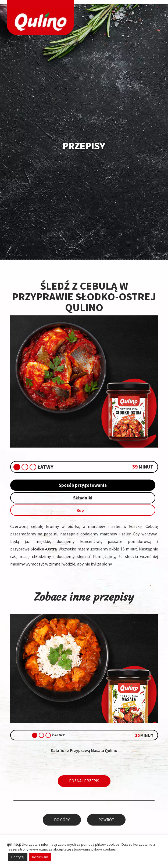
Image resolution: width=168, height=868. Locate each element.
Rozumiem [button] (40, 857)
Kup (83, 511)
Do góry (63, 819)
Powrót (106, 819)
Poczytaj (18, 857)
